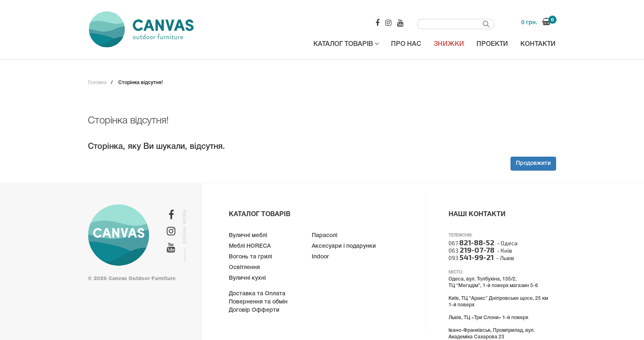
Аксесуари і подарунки (344, 246)
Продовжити (533, 163)
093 (471, 258)
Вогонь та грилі (250, 257)
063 (471, 250)
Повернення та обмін (258, 302)
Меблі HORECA (250, 246)
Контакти (538, 44)
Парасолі (324, 236)
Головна (97, 83)
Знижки (449, 44)
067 (471, 243)
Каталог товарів (346, 44)
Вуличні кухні (247, 278)
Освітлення (244, 268)
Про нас (406, 44)
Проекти (492, 44)
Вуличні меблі (248, 236)
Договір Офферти (254, 310)
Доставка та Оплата (257, 294)
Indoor (320, 257)
